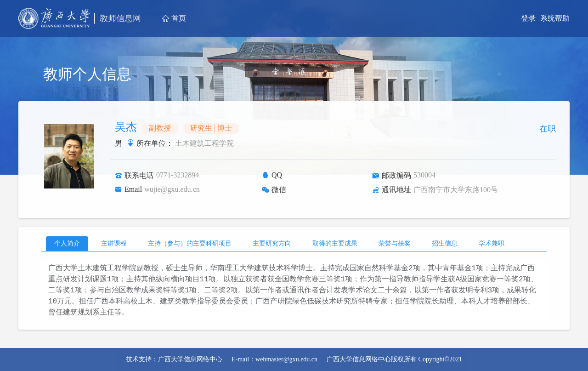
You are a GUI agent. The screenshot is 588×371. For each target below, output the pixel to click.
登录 (528, 18)
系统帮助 (555, 18)
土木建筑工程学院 (204, 143)
